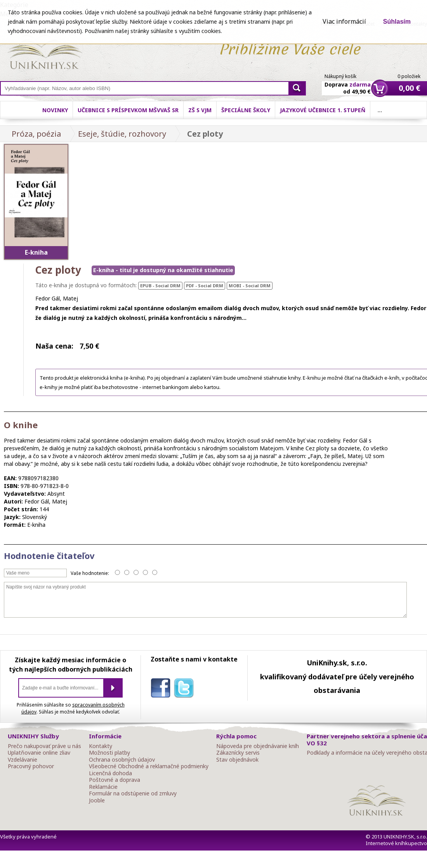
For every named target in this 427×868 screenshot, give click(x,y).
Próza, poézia (36, 134)
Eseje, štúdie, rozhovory (122, 134)
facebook (162, 689)
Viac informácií (344, 21)
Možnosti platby (109, 753)
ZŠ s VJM (200, 110)
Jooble (97, 800)
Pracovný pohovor (31, 766)
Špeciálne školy (246, 110)
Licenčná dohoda (110, 773)
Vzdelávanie (23, 760)
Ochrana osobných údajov (122, 760)
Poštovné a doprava (115, 780)
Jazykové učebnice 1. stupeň (323, 110)
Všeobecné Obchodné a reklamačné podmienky (149, 766)
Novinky (55, 110)
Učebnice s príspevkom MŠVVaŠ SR (128, 110)
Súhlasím (397, 22)
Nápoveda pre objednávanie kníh (258, 746)
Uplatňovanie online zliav (39, 753)
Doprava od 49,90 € (348, 83)
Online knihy (45, 54)
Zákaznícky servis (238, 753)
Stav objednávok (237, 760)
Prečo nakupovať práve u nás (44, 746)
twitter (186, 689)
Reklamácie (103, 787)
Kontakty (101, 746)
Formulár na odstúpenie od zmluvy (133, 793)
